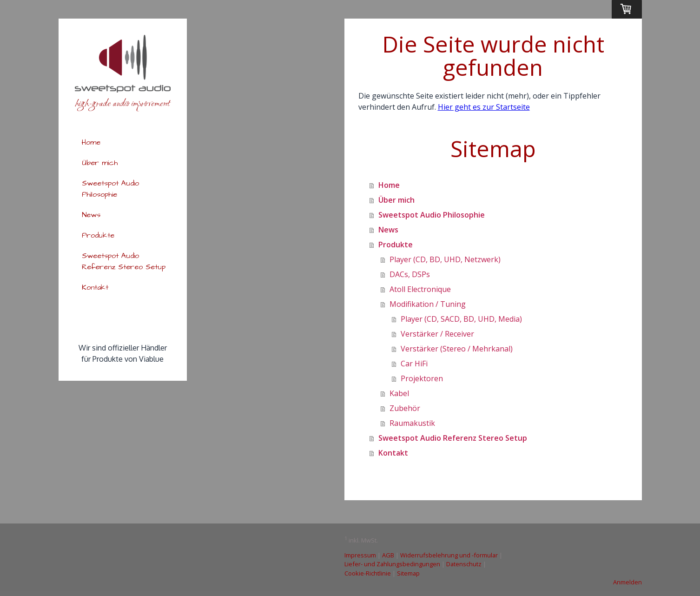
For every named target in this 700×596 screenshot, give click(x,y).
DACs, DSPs (410, 274)
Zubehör (405, 408)
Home (91, 142)
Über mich (100, 163)
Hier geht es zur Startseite (484, 107)
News (91, 215)
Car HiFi (414, 364)
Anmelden (627, 582)
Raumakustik (412, 423)
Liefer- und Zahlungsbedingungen (392, 564)
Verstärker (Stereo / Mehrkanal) (457, 349)
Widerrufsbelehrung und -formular (449, 555)
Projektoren (422, 378)
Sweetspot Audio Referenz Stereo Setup (124, 261)
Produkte (98, 235)
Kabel (399, 393)
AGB (388, 555)
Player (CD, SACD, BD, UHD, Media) (461, 319)
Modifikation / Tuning (428, 304)
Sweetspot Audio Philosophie (110, 189)
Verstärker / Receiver (437, 334)
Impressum (360, 555)
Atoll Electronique (420, 289)
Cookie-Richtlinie (368, 573)
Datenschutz (464, 564)
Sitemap (408, 573)
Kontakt (95, 287)
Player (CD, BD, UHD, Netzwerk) (445, 259)
